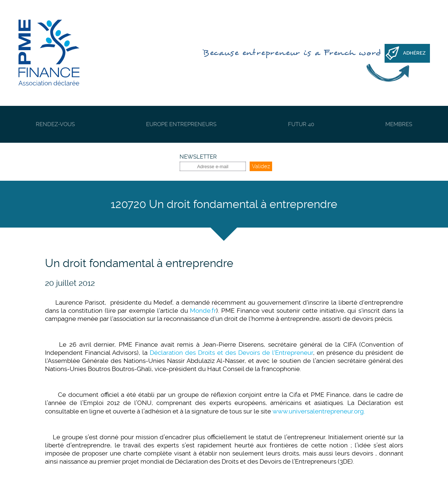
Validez (261, 166)
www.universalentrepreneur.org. (319, 411)
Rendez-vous (55, 124)
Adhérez (414, 53)
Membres (399, 124)
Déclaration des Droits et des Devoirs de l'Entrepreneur (231, 353)
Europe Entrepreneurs (181, 124)
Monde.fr (203, 311)
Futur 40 (301, 124)
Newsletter (198, 157)
